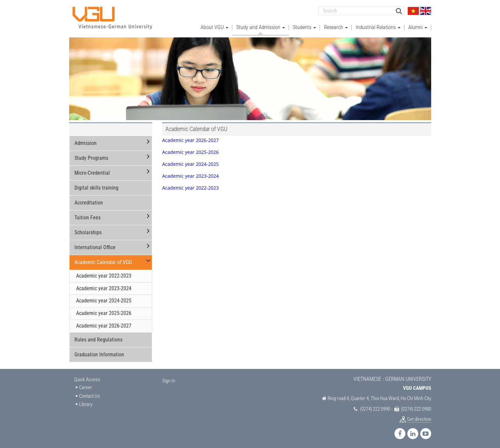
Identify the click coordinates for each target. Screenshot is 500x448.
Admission (86, 142)
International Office (95, 247)
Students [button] (304, 27)
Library (86, 404)
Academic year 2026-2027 (104, 325)
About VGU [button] (214, 27)
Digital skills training (96, 187)
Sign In (169, 380)
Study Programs (91, 157)
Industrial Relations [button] (378, 27)
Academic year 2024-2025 (104, 300)
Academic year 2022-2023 (104, 275)
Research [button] (336, 27)
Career (86, 387)
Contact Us (90, 395)
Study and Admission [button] (261, 27)
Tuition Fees (88, 217)
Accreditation (89, 202)
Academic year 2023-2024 (104, 288)
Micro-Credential (92, 172)
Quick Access (87, 379)
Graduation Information (99, 354)
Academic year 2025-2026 (104, 313)
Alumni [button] (418, 27)
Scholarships (88, 232)
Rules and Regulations (98, 339)
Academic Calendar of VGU (103, 262)
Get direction (419, 419)
